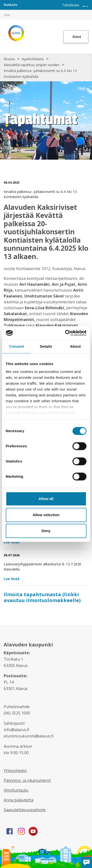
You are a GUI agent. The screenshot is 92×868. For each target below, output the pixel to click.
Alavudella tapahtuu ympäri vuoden (32, 65)
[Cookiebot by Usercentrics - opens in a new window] (66, 333)
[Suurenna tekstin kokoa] (84, 6)
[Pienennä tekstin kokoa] (87, 6)
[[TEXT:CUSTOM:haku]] (89, 11)
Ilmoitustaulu (16, 790)
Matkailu (11, 5)
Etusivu (9, 59)
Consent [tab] (17, 346)
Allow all (46, 499)
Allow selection (46, 515)
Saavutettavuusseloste (25, 810)
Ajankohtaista (33, 59)
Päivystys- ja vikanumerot (27, 780)
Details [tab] (46, 346)
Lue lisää (12, 542)
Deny (46, 531)
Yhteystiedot (15, 771)
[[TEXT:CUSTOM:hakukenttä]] (46, 15)
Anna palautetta (19, 800)
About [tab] (75, 346)
